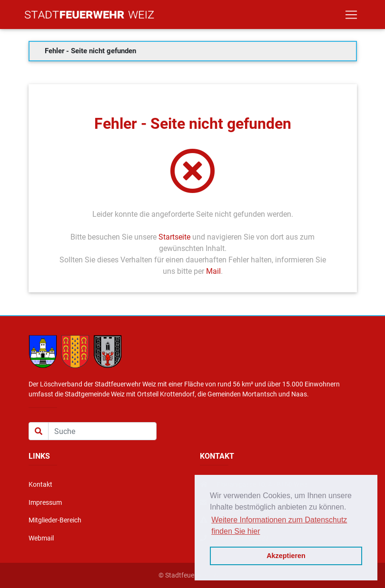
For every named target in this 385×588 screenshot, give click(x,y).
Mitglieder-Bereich (55, 520)
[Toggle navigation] (351, 17)
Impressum (45, 503)
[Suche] (102, 431)
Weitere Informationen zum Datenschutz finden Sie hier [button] (279, 525)
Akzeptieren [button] (286, 556)
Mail (213, 271)
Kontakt (40, 485)
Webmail (41, 538)
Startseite (174, 237)
